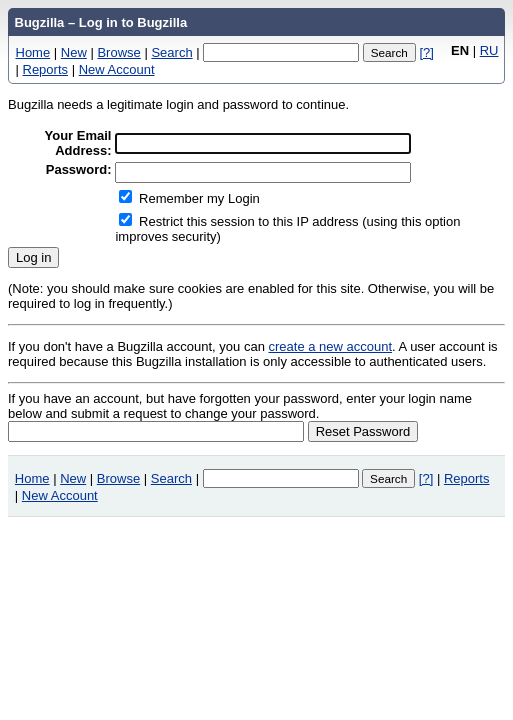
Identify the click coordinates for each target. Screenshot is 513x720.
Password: (79, 169)
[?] (426, 52)
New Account (117, 69)
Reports (46, 69)
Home (33, 52)
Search (171, 52)
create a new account (330, 346)
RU (489, 50)
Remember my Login (199, 198)
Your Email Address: (78, 143)
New (74, 52)
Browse (118, 52)
